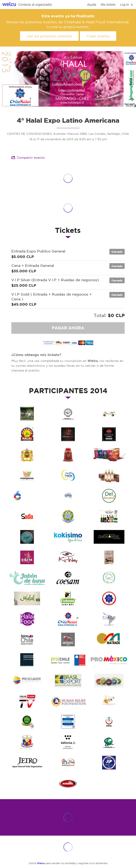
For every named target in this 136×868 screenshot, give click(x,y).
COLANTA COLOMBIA (68, 598)
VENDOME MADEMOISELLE (109, 557)
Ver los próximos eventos (49, 36)
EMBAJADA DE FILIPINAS (27, 742)
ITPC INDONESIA (27, 660)
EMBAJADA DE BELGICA (68, 742)
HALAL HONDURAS (68, 722)
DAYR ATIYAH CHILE (109, 414)
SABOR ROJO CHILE (68, 455)
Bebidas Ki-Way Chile (68, 557)
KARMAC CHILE (68, 783)
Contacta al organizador (35, 5)
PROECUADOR (27, 681)
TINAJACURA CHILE (27, 414)
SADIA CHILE (27, 516)
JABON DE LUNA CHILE (27, 578)
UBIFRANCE (68, 639)
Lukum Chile (27, 557)
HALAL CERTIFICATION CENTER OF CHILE (109, 598)
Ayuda (92, 5)
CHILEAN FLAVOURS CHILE (27, 496)
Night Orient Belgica (109, 516)
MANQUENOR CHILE (27, 475)
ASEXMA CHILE (27, 639)
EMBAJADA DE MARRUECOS (27, 455)
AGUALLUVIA (109, 681)
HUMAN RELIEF (68, 701)
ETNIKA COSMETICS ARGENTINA (109, 475)
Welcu (9, 5)
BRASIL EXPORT (68, 681)
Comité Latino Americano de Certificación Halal (109, 619)
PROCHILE (68, 660)
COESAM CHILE (68, 578)
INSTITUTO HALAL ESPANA (68, 763)
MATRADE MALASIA (109, 639)
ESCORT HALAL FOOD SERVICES (109, 701)
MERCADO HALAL (68, 434)
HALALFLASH (27, 701)
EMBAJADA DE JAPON (27, 763)
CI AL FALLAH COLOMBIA (27, 722)
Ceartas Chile (109, 537)
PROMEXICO (109, 660)
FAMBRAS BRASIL (68, 414)
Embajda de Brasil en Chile (68, 516)
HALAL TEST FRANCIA (27, 598)
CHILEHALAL (68, 619)
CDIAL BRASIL (109, 722)
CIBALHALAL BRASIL (109, 742)
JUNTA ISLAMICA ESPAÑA (27, 434)
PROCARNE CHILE (109, 434)
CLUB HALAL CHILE (68, 475)
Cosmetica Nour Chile (27, 537)
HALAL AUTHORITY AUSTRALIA (68, 496)
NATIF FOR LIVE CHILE (109, 455)
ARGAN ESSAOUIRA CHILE (109, 578)
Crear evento (98, 36)
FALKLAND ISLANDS (109, 763)
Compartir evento (28, 157)
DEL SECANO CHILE (109, 496)
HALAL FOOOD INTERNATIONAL (27, 619)
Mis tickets (108, 5)
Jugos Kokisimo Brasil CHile (68, 537)
